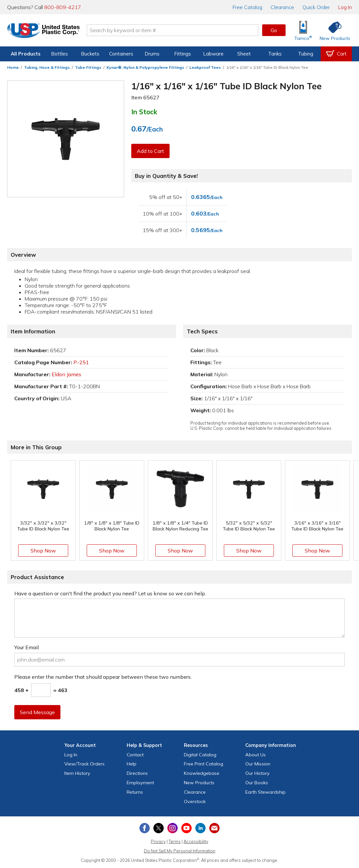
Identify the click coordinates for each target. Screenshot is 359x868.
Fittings (183, 54)
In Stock (144, 112)
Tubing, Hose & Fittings (47, 67)
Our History (257, 773)
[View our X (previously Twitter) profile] (159, 828)
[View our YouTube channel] (186, 828)
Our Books (257, 783)
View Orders (84, 764)
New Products (199, 783)
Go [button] (274, 30)
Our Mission (258, 764)
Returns (135, 792)
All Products (26, 54)
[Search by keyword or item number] (175, 30)
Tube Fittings (88, 67)
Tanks (275, 54)
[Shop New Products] (333, 30)
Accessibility (196, 841)
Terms (175, 841)
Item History (77, 773)
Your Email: (27, 647)
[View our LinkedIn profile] (200, 828)
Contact (135, 755)
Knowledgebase (202, 773)
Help (132, 764)
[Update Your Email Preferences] (214, 828)
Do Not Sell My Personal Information (180, 851)
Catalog (247, 7)
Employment (140, 783)
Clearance (282, 7)
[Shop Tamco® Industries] (303, 30)
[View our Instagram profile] (173, 828)
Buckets (90, 54)
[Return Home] (45, 31)
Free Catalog (204, 764)
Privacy (158, 841)
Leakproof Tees (205, 67)
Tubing (306, 54)
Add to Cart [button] (150, 151)
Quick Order (316, 7)
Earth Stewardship (265, 792)
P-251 (81, 362)
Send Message (37, 712)
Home (13, 67)
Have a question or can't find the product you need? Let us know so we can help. (110, 593)
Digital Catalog (200, 755)
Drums (152, 54)
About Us (256, 755)
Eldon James (66, 374)
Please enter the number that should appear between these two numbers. (103, 677)
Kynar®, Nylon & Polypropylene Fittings (145, 67)
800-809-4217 (63, 7)
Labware (213, 54)
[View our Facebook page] (145, 828)
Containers (121, 54)
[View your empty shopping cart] (336, 54)
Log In (345, 7)
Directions (137, 773)
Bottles (59, 54)
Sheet (244, 54)
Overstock (195, 801)
